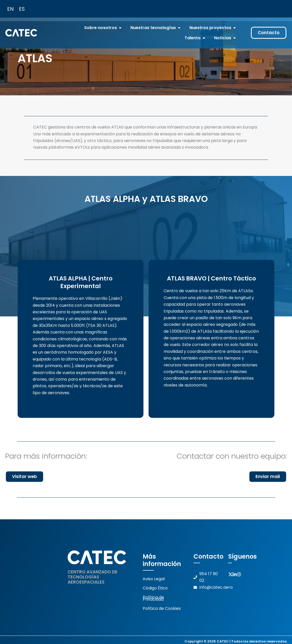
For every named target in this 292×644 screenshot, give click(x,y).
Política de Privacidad (153, 598)
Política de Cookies (162, 607)
